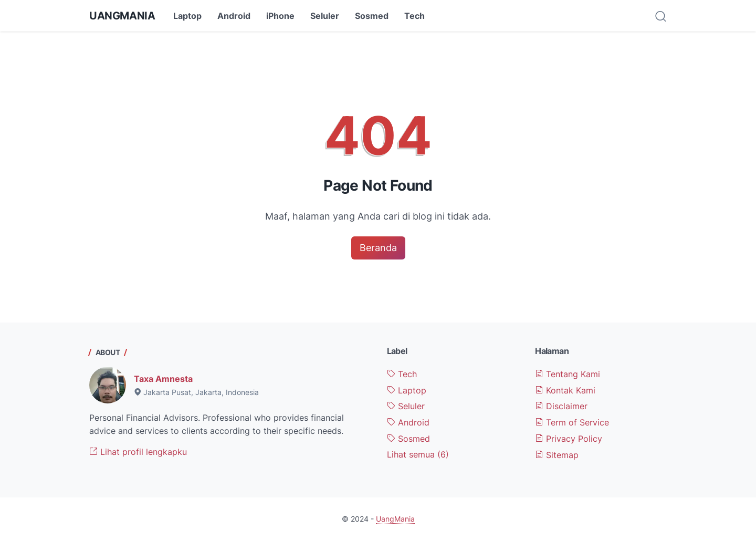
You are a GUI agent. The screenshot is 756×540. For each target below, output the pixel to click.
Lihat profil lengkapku (138, 452)
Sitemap (557, 455)
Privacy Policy (569, 439)
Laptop (187, 16)
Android (234, 16)
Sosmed (372, 16)
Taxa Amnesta (163, 379)
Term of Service (572, 422)
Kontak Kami (565, 390)
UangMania (122, 16)
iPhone (280, 16)
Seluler (325, 16)
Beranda (378, 248)
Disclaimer (561, 406)
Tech (414, 16)
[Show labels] (418, 455)
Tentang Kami (568, 374)
